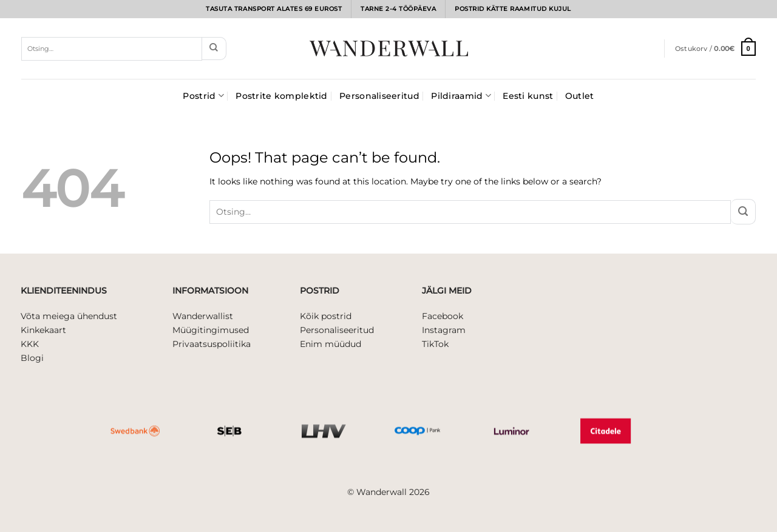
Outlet (580, 96)
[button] (715, 48)
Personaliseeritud (379, 96)
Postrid (203, 96)
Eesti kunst (528, 96)
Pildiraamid (461, 96)
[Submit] (214, 49)
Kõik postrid (326, 316)
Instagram (444, 330)
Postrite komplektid (281, 96)
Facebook (443, 316)
